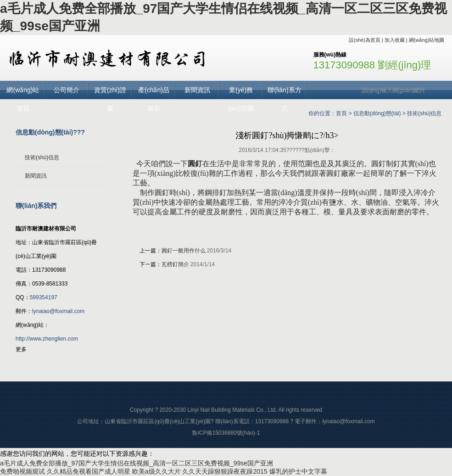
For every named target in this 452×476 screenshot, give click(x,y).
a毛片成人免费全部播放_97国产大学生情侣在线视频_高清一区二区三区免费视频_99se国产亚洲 (137, 463)
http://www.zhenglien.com (47, 339)
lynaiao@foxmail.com (58, 311)
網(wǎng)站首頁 (23, 93)
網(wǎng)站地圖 (427, 40)
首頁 (341, 113)
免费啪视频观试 (22, 471)
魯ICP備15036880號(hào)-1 (226, 433)
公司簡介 (67, 90)
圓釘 (195, 164)
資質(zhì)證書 (110, 93)
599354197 (44, 297)
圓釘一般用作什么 (184, 251)
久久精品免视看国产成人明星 (89, 471)
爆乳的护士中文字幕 (298, 471)
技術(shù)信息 (424, 113)
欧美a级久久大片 (156, 471)
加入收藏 (395, 40)
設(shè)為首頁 (365, 40)
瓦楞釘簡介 (175, 264)
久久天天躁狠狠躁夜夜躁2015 (225, 471)
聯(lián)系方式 (284, 93)
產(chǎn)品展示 (154, 93)
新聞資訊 (197, 90)
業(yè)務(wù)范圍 (241, 93)
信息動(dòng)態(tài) (377, 113)
